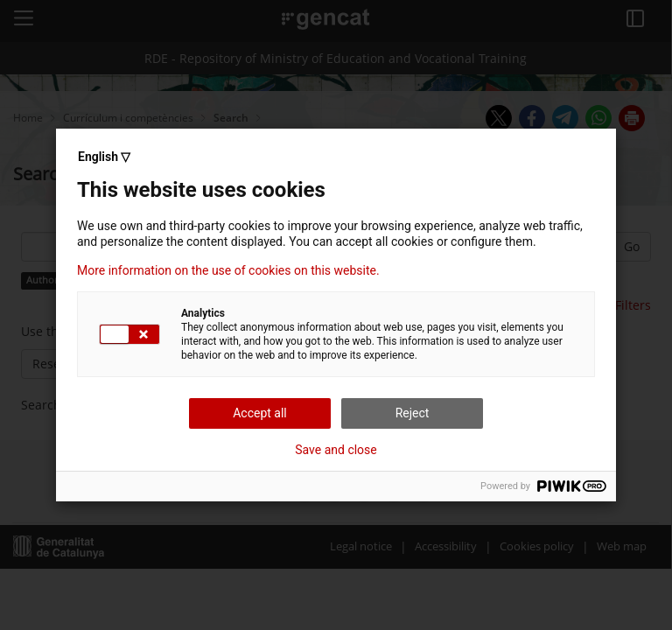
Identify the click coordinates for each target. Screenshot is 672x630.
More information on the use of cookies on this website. (228, 270)
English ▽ (104, 157)
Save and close (336, 450)
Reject (413, 413)
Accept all (260, 413)
